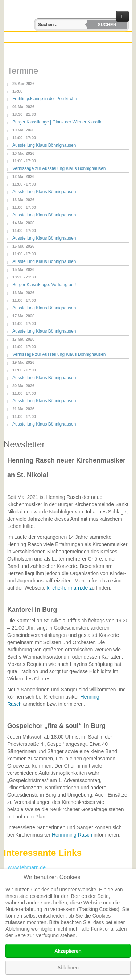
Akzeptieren (68, 951)
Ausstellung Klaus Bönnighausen (44, 145)
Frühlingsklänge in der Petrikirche (45, 99)
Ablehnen (68, 968)
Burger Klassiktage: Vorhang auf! (44, 285)
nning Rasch (78, 835)
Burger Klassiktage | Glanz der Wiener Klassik (57, 122)
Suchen (107, 25)
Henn (58, 835)
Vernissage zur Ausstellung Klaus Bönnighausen (59, 168)
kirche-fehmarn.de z (69, 588)
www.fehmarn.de (25, 867)
